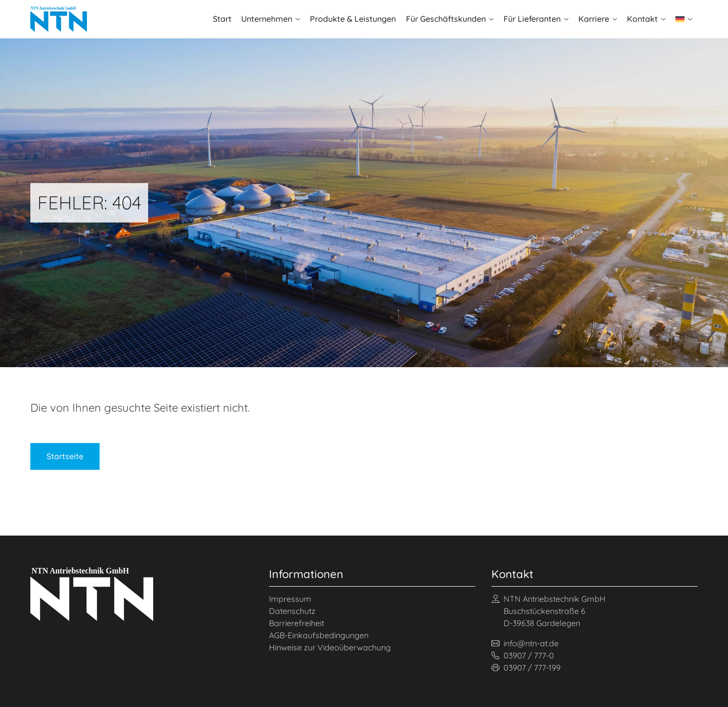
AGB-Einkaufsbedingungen (319, 635)
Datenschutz (292, 611)
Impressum (290, 599)
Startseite (65, 456)
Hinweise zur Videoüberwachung (330, 647)
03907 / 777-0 (523, 655)
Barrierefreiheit (297, 623)
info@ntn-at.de (525, 643)
